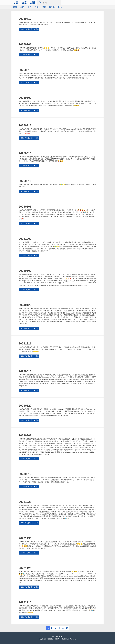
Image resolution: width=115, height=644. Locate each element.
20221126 (25, 568)
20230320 (25, 406)
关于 (54, 637)
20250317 (25, 125)
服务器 (52, 7)
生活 (29, 7)
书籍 (44, 7)
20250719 (25, 19)
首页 (16, 3)
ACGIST (60, 637)
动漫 (15, 7)
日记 (37, 7)
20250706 (25, 44)
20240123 (25, 305)
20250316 (25, 153)
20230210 (25, 474)
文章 (24, 3)
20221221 (25, 502)
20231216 (25, 343)
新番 (33, 3)
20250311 (25, 181)
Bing (60, 7)
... (63, 628)
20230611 (25, 371)
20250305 (25, 207)
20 (67, 628)
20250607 (25, 98)
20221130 (25, 538)
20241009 (25, 239)
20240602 (25, 271)
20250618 (25, 70)
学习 (22, 7)
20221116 (25, 602)
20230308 (25, 435)
